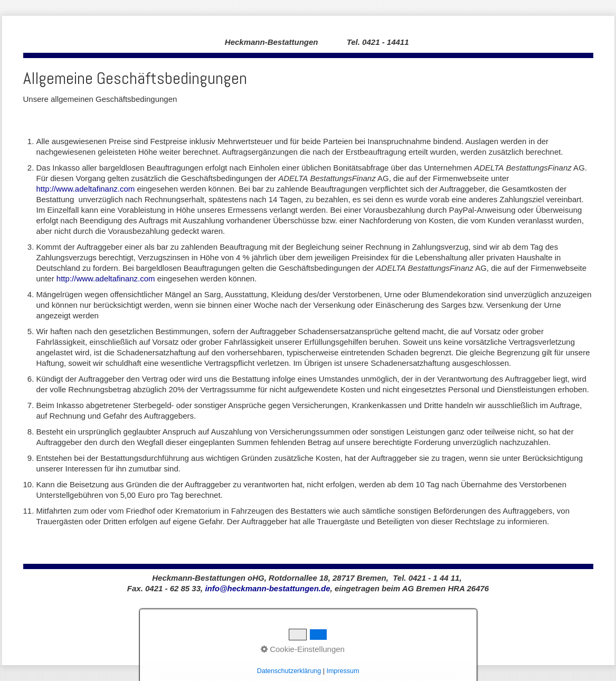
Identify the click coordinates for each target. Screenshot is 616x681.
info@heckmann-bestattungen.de (267, 588)
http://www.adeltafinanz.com (86, 189)
